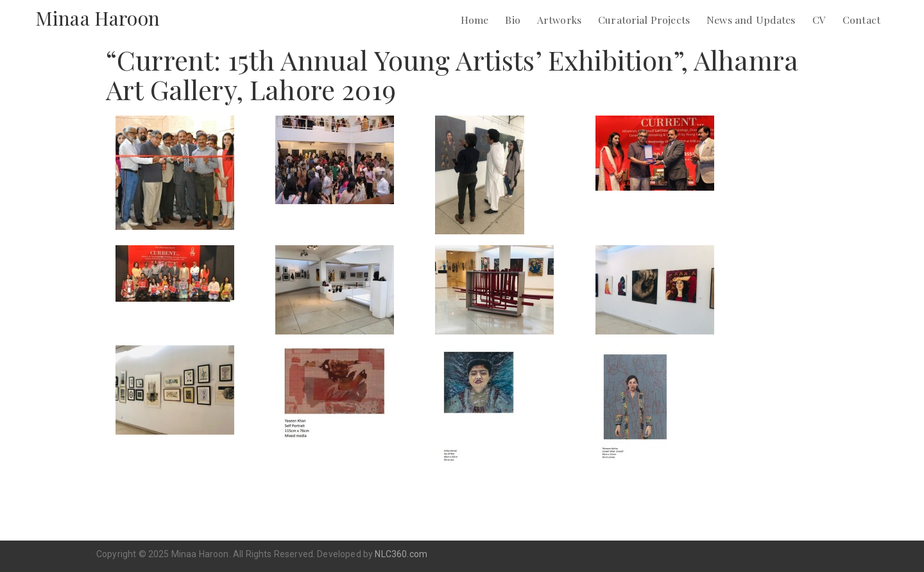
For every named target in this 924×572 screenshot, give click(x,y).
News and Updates (751, 20)
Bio (512, 20)
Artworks (559, 20)
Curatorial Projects (644, 20)
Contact (861, 20)
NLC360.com (401, 554)
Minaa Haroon (98, 18)
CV (819, 20)
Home (475, 20)
